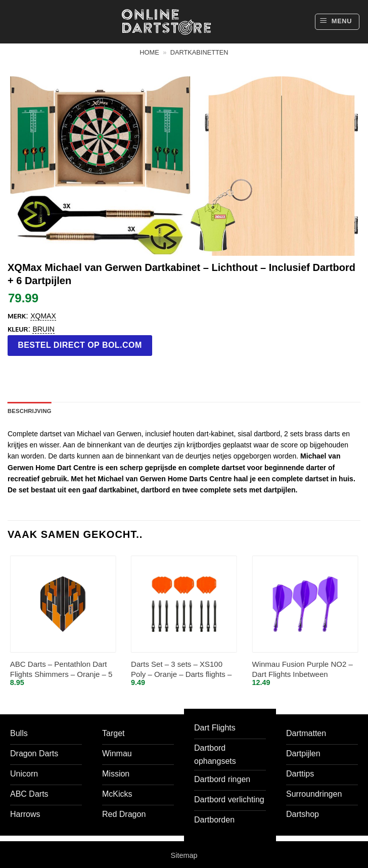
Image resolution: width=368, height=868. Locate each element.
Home (149, 52)
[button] (337, 22)
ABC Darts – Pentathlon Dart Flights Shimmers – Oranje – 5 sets (61, 670)
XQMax (43, 316)
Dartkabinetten (199, 52)
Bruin (43, 329)
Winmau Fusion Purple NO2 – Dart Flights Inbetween (302, 669)
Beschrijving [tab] (30, 411)
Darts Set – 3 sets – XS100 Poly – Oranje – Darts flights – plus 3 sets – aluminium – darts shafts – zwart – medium (183, 670)
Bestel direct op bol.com (80, 345)
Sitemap (184, 855)
